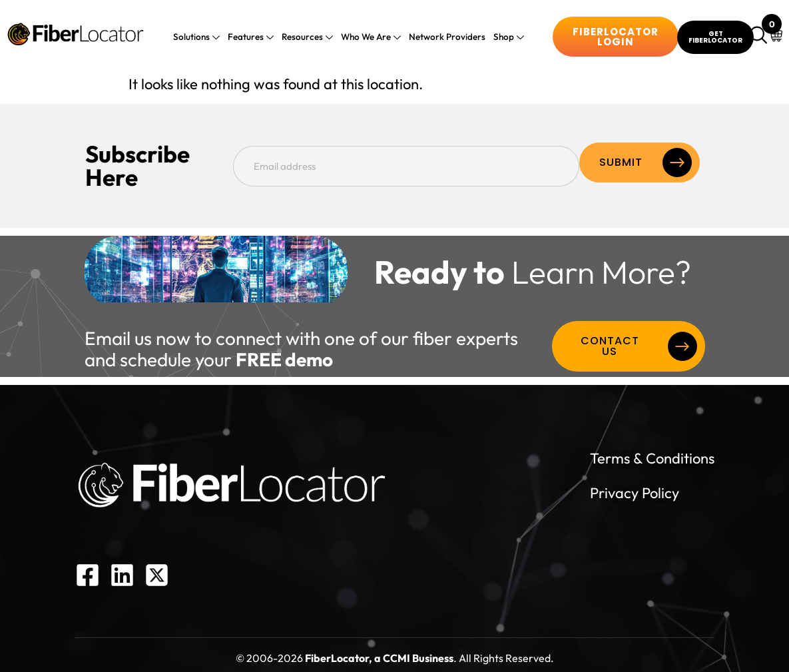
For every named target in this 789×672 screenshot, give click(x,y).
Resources (309, 38)
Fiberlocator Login (616, 37)
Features (254, 38)
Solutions (203, 38)
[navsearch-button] (760, 37)
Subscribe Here (166, 163)
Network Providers (443, 37)
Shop (502, 38)
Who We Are (370, 38)
